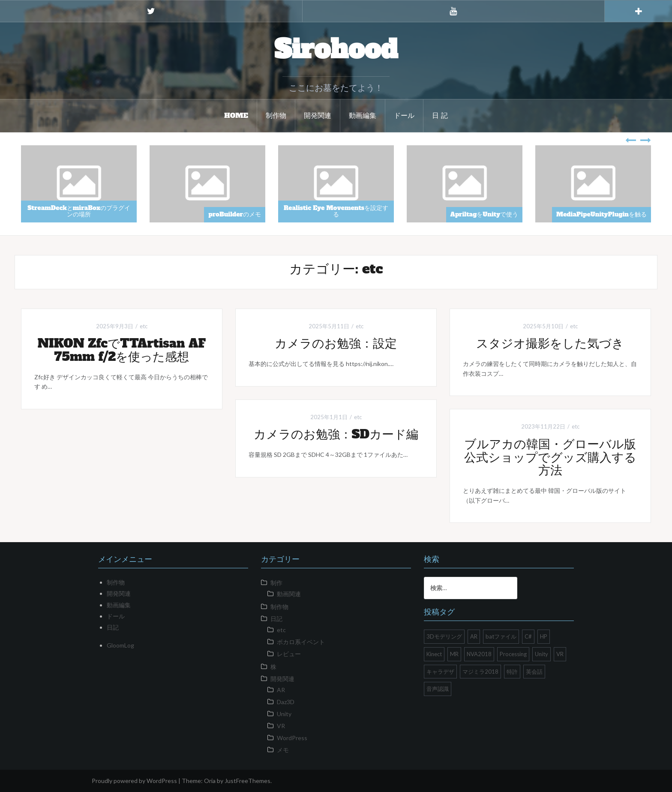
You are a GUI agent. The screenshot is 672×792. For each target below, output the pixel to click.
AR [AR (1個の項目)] (474, 636)
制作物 (276, 115)
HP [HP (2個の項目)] (544, 636)
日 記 (440, 115)
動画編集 (363, 115)
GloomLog (120, 645)
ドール (404, 115)
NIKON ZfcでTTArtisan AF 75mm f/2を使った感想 (122, 350)
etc (144, 326)
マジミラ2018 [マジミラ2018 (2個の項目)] (480, 672)
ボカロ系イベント (301, 642)
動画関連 (289, 594)
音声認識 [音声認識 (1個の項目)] (438, 689)
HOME (236, 115)
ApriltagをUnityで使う (484, 214)
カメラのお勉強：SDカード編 (336, 434)
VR (281, 726)
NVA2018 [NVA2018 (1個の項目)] (479, 654)
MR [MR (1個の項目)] (454, 654)
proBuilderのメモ (235, 214)
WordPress (292, 738)
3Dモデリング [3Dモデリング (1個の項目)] (444, 636)
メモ (283, 750)
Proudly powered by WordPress (134, 781)
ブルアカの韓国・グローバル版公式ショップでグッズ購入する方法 (550, 457)
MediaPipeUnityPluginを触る (601, 214)
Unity (284, 714)
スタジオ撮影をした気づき (550, 343)
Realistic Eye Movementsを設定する (336, 211)
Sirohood (336, 49)
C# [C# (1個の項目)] (528, 636)
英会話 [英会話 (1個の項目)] (534, 672)
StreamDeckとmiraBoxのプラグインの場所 (79, 211)
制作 (276, 583)
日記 (113, 627)
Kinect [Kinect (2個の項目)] (434, 654)
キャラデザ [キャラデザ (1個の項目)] (440, 672)
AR (281, 690)
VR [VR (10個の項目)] (560, 654)
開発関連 (318, 115)
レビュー (289, 654)
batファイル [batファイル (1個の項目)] (501, 636)
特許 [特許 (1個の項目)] (512, 672)
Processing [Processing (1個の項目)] (513, 654)
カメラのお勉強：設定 (336, 343)
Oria (210, 781)
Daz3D (286, 702)
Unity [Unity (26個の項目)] (541, 654)
